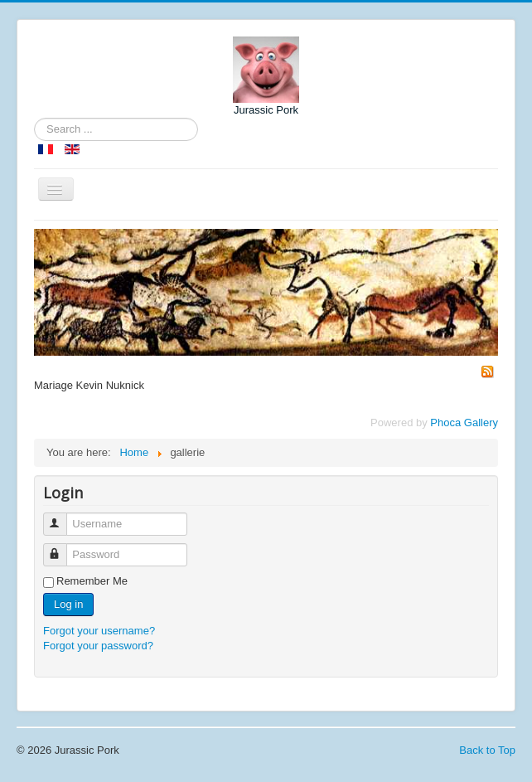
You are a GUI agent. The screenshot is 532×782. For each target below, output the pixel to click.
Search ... (34, 118)
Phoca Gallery (464, 423)
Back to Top (487, 750)
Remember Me (92, 581)
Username (63, 517)
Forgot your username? (99, 631)
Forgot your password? (98, 646)
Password (63, 548)
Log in (68, 604)
